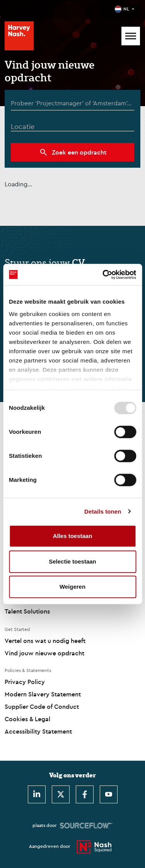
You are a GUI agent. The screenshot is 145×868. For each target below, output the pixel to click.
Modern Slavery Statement (43, 694)
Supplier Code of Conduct (42, 706)
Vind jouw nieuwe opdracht (44, 653)
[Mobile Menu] (131, 36)
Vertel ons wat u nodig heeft (45, 641)
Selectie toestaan (72, 561)
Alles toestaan (73, 536)
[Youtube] (109, 794)
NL (126, 9)
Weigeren (72, 587)
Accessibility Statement (38, 731)
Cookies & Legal (27, 719)
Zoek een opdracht (79, 152)
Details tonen (103, 511)
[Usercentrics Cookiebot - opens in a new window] (103, 275)
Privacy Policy (25, 682)
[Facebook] (85, 794)
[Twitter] (61, 794)
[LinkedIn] (37, 794)
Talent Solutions (27, 611)
